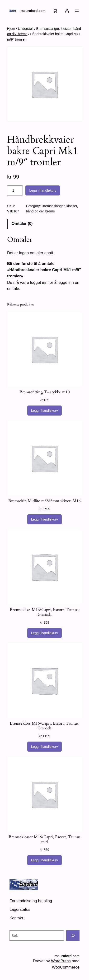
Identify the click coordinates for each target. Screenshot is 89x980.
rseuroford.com (33, 11)
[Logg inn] (67, 11)
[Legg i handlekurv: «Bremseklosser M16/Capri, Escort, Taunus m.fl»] (45, 860)
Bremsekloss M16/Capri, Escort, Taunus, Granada (44, 612)
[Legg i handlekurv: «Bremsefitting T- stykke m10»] (45, 411)
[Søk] (73, 935)
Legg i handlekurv (43, 190)
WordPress (61, 961)
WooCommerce (66, 967)
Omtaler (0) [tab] (22, 224)
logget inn (39, 282)
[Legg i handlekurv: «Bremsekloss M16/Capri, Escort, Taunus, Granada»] (45, 633)
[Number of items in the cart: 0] (55, 11)
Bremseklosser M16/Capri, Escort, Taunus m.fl (44, 839)
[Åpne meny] (77, 11)
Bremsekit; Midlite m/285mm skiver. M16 (44, 501)
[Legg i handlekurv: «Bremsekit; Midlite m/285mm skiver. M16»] (45, 519)
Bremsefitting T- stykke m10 (45, 392)
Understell (26, 29)
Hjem (11, 29)
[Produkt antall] (15, 190)
